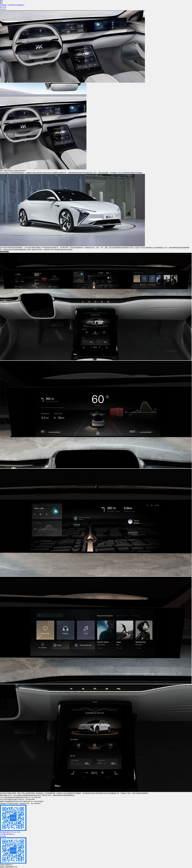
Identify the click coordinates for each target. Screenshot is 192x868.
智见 (19, 832)
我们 (1, 7)
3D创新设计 (4, 5)
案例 (1, 1)
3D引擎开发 (12, 5)
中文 (1, 9)
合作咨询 (3, 836)
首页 (1, 832)
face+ (15, 832)
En (5, 9)
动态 (5, 7)
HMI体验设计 (20, 5)
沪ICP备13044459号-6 (7, 834)
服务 (8, 832)
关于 (11, 832)
